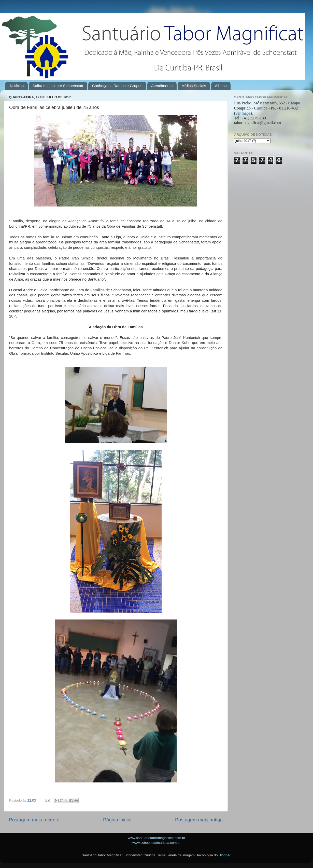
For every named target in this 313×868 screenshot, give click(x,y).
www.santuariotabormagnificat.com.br (156, 838)
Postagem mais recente (34, 820)
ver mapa (243, 113)
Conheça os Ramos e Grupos (117, 86)
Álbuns (221, 86)
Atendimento (162, 86)
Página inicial (117, 820)
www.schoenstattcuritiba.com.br (156, 843)
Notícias (17, 86)
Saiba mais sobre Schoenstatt (58, 86)
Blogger (224, 855)
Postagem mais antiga (199, 820)
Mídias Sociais (194, 86)
